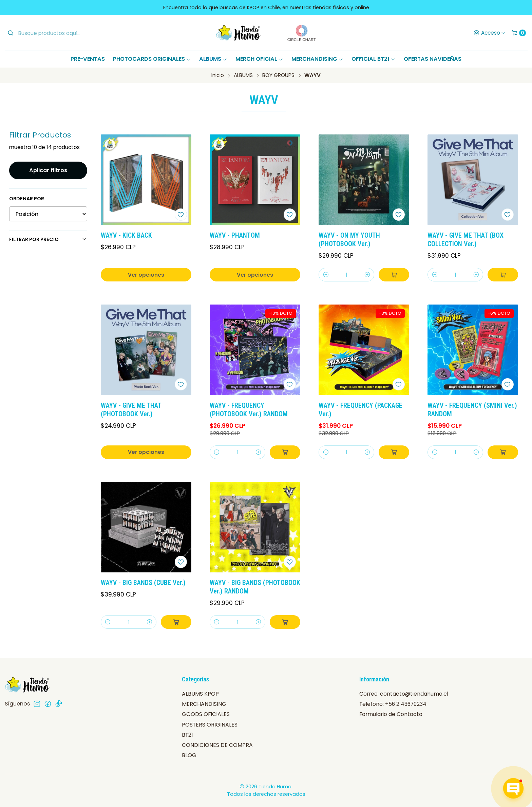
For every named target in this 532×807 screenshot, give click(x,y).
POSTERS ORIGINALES (210, 725)
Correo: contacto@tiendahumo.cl (404, 694)
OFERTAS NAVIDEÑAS (433, 59)
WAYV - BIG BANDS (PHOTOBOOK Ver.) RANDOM (255, 587)
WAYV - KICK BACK (126, 235)
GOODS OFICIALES (206, 714)
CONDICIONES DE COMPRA (217, 745)
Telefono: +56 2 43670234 (393, 704)
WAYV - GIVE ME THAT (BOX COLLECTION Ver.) (465, 240)
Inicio (218, 75)
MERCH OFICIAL (259, 59)
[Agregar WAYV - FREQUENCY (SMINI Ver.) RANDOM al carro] (503, 452)
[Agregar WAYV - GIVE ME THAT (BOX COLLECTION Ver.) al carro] (503, 275)
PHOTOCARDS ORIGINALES (152, 59)
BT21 (187, 735)
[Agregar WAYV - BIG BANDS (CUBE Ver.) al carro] (176, 622)
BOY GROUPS (278, 75)
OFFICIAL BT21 (374, 59)
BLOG (189, 755)
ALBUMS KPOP (200, 694)
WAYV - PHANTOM (235, 235)
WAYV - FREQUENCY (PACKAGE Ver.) (360, 410)
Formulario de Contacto (391, 714)
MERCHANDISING (317, 59)
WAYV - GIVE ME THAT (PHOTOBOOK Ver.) (131, 410)
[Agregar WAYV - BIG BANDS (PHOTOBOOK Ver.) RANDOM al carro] (285, 622)
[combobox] (63, 33)
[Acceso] (489, 33)
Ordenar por (27, 199)
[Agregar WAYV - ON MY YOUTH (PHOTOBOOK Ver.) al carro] (394, 275)
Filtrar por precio (48, 239)
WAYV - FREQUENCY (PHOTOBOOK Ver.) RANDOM (249, 410)
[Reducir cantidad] (326, 275)
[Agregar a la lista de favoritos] (181, 215)
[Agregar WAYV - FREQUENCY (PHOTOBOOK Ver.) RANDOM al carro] (285, 452)
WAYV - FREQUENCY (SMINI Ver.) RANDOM (472, 410)
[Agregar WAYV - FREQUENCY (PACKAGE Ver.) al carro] (394, 452)
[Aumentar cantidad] (367, 275)
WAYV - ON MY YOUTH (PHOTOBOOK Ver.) (349, 240)
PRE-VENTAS (88, 59)
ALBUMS (213, 59)
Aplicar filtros (48, 170)
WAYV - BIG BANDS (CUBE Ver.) (143, 583)
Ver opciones (146, 275)
